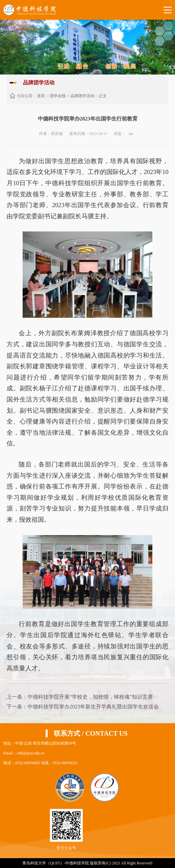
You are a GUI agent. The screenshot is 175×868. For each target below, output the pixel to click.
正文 (103, 96)
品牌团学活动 (82, 96)
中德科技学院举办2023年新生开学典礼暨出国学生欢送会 (93, 707)
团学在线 (58, 96)
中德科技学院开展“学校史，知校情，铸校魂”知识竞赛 (90, 697)
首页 (41, 96)
